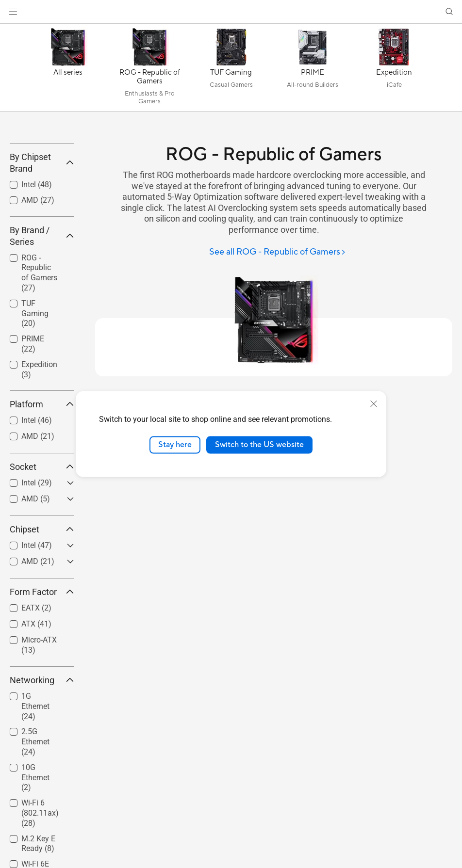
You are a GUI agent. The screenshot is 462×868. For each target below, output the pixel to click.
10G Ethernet (35, 848)
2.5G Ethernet (35, 813)
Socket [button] (42, 538)
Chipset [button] (42, 601)
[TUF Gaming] (231, 70)
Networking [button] (42, 751)
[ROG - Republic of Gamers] (149, 70)
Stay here (175, 445)
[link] (231, 12)
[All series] (68, 70)
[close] (374, 404)
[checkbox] (38, 344)
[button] (13, 12)
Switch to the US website (259, 445)
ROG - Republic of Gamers (39, 344)
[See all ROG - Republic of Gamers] (278, 252)
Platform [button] (42, 475)
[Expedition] (394, 70)
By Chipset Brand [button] (42, 233)
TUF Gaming (35, 384)
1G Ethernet (35, 777)
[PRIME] (313, 70)
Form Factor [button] (42, 663)
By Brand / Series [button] (42, 307)
